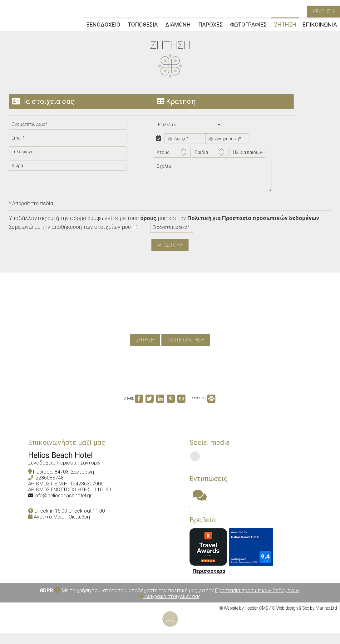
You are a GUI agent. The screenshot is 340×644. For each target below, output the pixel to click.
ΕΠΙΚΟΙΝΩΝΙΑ (320, 26)
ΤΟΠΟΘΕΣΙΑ (143, 26)
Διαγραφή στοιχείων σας (170, 607)
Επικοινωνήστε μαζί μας (70, 452)
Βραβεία (205, 531)
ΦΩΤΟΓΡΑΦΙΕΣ (248, 26)
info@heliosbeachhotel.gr (66, 506)
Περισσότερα (211, 582)
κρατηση (323, 12)
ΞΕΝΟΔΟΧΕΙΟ (103, 26)
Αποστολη (170, 246)
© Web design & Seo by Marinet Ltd (304, 619)
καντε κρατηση (186, 345)
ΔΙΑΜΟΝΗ (178, 26)
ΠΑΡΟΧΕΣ (210, 26)
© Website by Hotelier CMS (244, 619)
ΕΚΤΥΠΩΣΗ (202, 406)
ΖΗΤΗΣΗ (285, 26)
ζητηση (144, 345)
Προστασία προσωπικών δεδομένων (257, 601)
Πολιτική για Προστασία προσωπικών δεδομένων (254, 220)
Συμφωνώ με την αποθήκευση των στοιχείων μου (73, 229)
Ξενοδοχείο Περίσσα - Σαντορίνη (69, 473)
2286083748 (53, 488)
